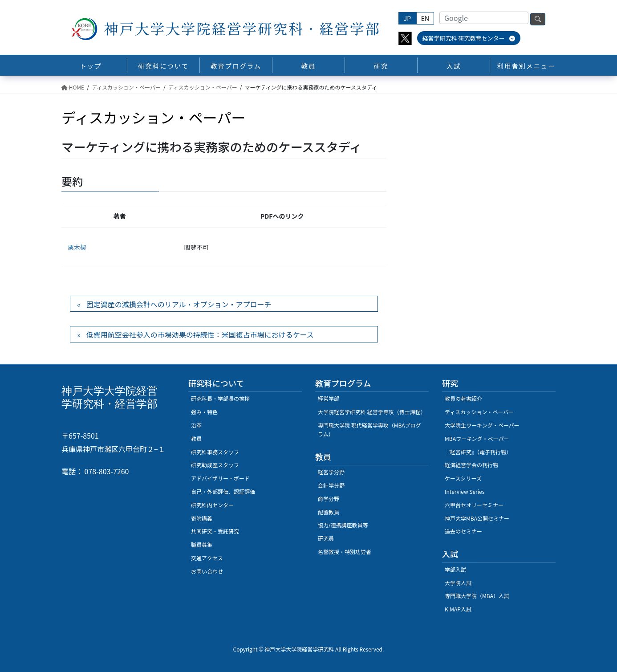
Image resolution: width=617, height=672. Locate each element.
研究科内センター (212, 505)
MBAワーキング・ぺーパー (477, 438)
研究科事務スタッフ (215, 452)
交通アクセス (207, 558)
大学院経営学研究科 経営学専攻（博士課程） (372, 412)
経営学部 (329, 398)
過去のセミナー (463, 531)
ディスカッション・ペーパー (479, 412)
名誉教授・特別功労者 (345, 552)
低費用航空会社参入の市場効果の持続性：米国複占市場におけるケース (200, 334)
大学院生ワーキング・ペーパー (482, 425)
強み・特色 (204, 412)
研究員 (326, 538)
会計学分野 (331, 485)
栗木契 (77, 247)
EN (425, 18)
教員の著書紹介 (463, 398)
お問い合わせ (207, 571)
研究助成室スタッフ (215, 465)
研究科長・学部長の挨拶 (220, 398)
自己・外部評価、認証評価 (223, 491)
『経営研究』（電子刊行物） (478, 452)
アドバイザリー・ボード (220, 478)
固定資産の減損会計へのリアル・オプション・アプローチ (179, 304)
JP (407, 18)
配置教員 (329, 512)
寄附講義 (202, 518)
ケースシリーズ (463, 478)
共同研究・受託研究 (215, 531)
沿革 (196, 425)
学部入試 (455, 569)
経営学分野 (331, 472)
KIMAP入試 (458, 609)
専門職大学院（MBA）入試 (477, 596)
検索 (538, 19)
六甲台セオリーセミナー (474, 505)
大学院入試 (458, 583)
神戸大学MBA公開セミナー (477, 518)
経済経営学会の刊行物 (471, 465)
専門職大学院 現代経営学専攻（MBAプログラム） (369, 430)
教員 (196, 438)
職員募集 (202, 544)
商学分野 (329, 499)
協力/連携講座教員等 (343, 525)
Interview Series (465, 491)
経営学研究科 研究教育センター (469, 38)
